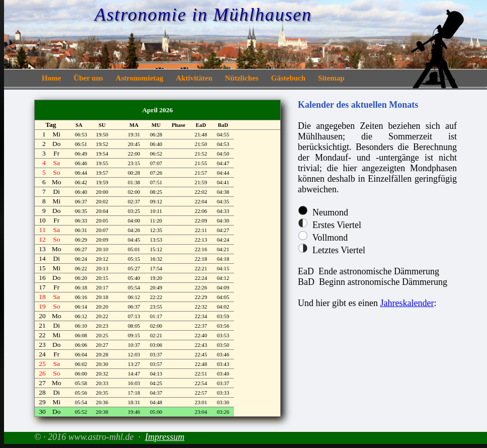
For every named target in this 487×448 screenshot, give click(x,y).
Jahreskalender (407, 303)
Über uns (88, 78)
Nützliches (242, 78)
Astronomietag (140, 78)
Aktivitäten (194, 78)
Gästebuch (288, 78)
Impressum (165, 437)
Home (51, 78)
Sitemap (331, 78)
